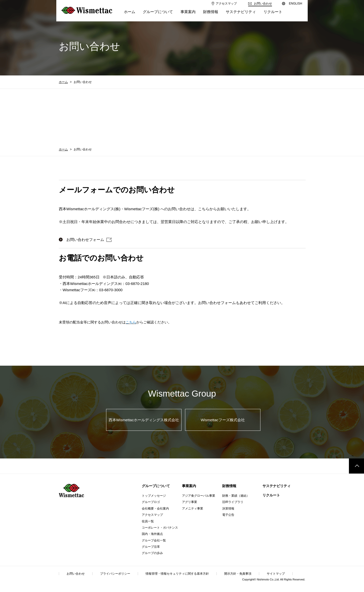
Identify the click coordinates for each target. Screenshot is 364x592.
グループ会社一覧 (154, 540)
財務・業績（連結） (236, 496)
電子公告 (228, 515)
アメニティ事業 (193, 509)
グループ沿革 (151, 547)
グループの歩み (152, 553)
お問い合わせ (76, 574)
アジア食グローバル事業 (199, 496)
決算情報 (228, 509)
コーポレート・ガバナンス (160, 528)
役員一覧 (148, 521)
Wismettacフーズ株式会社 (223, 420)
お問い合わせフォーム (85, 240)
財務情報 (229, 486)
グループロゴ (151, 502)
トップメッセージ (154, 496)
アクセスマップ (152, 515)
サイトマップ (276, 574)
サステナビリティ (277, 486)
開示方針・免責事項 (238, 574)
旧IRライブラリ (233, 502)
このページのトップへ (356, 466)
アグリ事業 (190, 502)
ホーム (63, 82)
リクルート (271, 495)
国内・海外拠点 (152, 534)
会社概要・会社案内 (155, 509)
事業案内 (189, 486)
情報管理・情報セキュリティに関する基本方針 (177, 574)
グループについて (156, 486)
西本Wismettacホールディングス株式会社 (144, 420)
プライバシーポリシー (115, 574)
